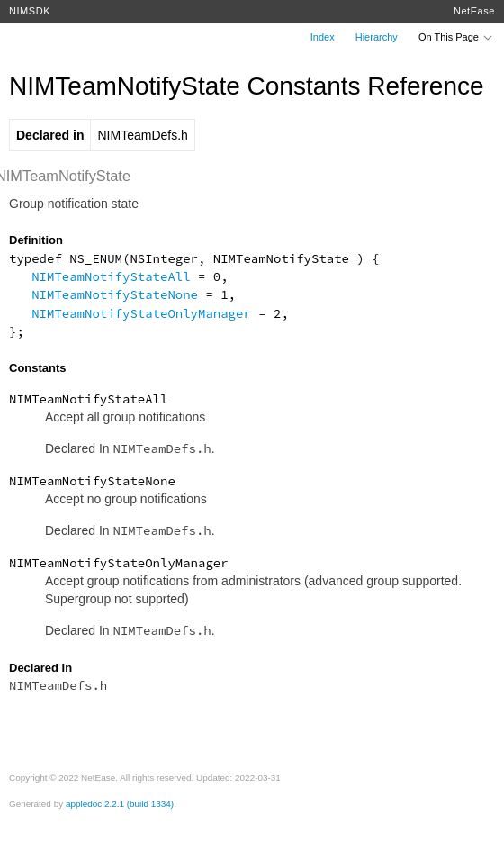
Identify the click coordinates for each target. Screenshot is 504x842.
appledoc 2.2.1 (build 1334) (120, 804)
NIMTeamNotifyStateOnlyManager (141, 313)
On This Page (456, 37)
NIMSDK (30, 11)
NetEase (474, 11)
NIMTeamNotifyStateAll (111, 276)
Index (323, 37)
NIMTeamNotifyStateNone (115, 294)
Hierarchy (377, 37)
